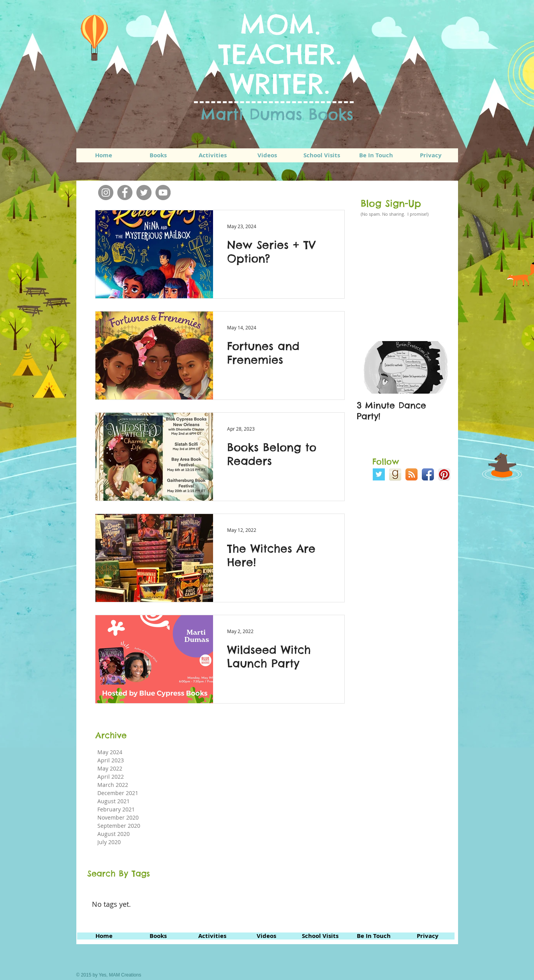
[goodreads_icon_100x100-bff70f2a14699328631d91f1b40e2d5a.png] (395, 474)
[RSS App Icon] (412, 474)
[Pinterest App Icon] (444, 474)
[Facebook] (125, 193)
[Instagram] (106, 193)
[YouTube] (163, 193)
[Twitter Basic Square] (379, 474)
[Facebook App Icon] (428, 474)
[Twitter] (144, 193)
